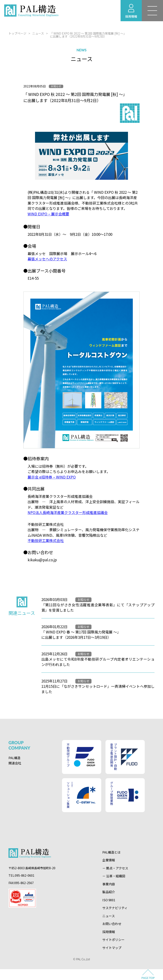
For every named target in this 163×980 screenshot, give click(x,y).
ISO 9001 (109, 900)
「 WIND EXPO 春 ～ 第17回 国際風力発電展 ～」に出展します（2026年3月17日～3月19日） (81, 635)
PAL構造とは (111, 852)
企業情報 (109, 860)
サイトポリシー (113, 940)
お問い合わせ (112, 924)
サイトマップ (112, 948)
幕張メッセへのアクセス (47, 259)
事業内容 (109, 884)
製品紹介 (109, 892)
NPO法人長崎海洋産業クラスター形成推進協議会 (68, 512)
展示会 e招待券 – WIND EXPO (52, 477)
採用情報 (109, 932)
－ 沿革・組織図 (114, 876)
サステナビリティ (115, 908)
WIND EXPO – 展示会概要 (48, 214)
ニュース (38, 33)
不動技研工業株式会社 (46, 540)
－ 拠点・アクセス (115, 868)
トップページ (17, 33)
